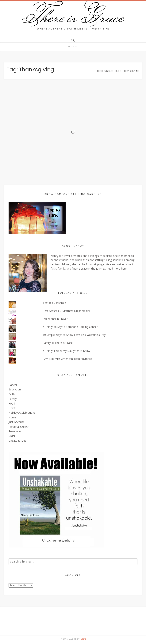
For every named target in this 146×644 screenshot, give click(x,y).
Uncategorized (17, 441)
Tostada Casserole (54, 303)
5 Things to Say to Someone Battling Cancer (70, 327)
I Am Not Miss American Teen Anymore (67, 359)
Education (15, 389)
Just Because (17, 422)
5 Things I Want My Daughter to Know (66, 351)
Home (12, 417)
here (124, 269)
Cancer (13, 385)
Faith (12, 394)
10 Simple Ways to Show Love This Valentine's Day (74, 335)
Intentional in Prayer (55, 319)
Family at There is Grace (58, 343)
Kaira (83, 639)
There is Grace (73, 16)
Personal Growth (19, 427)
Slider (12, 436)
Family (13, 399)
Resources (15, 431)
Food (12, 403)
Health (13, 408)
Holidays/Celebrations (22, 413)
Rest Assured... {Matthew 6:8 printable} (66, 311)
